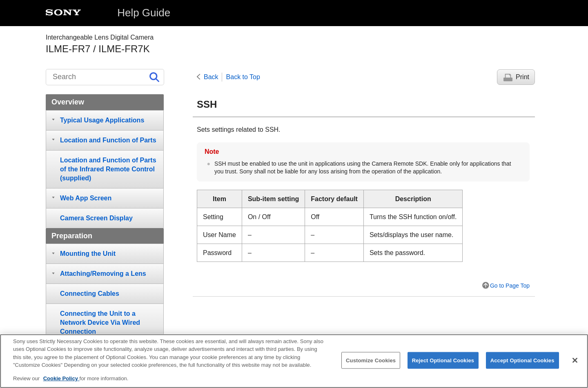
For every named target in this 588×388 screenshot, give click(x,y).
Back (211, 77)
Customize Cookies (371, 365)
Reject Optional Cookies (443, 365)
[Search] (105, 77)
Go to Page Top (510, 286)
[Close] (575, 365)
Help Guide (144, 13)
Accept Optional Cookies (522, 365)
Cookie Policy (61, 383)
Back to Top (243, 77)
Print (522, 77)
